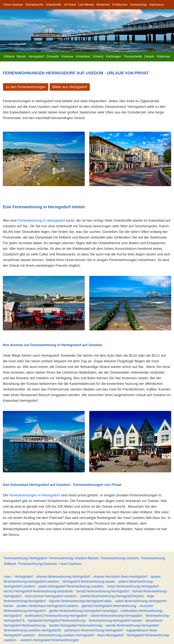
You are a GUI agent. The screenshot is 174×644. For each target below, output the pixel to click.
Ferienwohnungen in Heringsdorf (34, 495)
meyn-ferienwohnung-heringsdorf (133, 586)
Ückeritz (98, 56)
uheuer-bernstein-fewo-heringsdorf (120, 576)
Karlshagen (114, 56)
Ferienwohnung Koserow (38, 564)
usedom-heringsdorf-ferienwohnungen (49, 640)
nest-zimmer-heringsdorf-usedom (51, 596)
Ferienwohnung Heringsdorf (25, 558)
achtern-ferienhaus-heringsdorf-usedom (47, 606)
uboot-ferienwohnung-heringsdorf (116, 616)
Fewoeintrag (138, 5)
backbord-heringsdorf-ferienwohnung (57, 620)
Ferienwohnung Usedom (120, 558)
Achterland (83, 56)
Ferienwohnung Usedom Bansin (74, 558)
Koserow (67, 56)
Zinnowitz (53, 56)
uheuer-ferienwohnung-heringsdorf (63, 576)
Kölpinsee (163, 56)
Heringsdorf (36, 56)
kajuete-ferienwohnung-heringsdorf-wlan (80, 601)
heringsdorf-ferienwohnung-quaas (89, 581)
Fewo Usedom (13, 5)
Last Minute (86, 5)
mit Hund (70, 5)
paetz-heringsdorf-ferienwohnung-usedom (71, 586)
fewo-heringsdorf (110, 635)
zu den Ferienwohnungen (26, 87)
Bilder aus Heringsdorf (70, 87)
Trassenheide (133, 56)
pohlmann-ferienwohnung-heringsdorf (94, 630)
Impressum (156, 5)
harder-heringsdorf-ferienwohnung (76, 625)
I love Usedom (70, 564)
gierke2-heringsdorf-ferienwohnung (109, 606)
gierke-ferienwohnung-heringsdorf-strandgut (83, 611)
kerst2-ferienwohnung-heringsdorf (103, 591)
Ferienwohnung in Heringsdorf (41, 220)
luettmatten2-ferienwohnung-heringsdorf (56, 616)
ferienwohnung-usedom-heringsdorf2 (32, 630)
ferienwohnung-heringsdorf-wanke (115, 620)
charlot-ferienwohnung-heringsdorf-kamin (112, 596)
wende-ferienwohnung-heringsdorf (132, 625)
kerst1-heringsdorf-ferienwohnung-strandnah (38, 591)
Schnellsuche (34, 5)
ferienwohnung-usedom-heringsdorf (66, 635)
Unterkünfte (54, 5)
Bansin (21, 56)
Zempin (149, 56)
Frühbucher (120, 5)
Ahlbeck (9, 56)
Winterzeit (103, 5)
